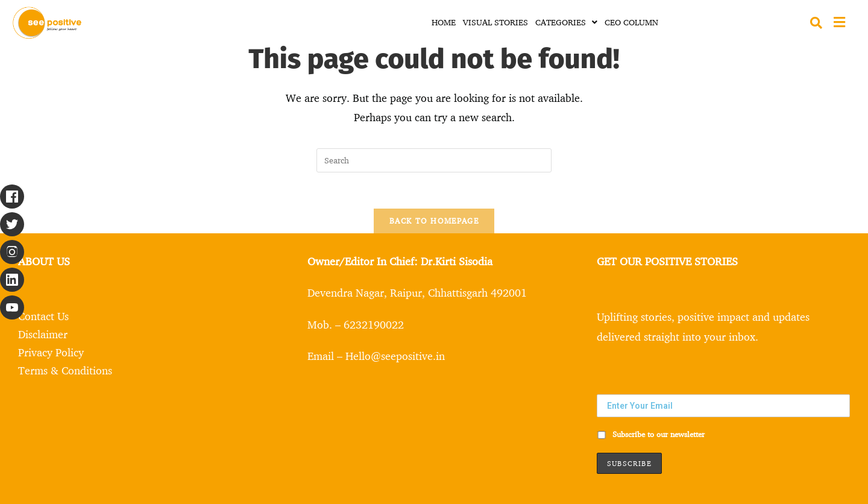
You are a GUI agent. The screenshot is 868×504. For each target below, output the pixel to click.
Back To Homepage (434, 221)
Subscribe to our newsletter (651, 434)
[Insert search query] (434, 160)
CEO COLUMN (631, 22)
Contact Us (43, 316)
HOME (444, 22)
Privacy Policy (51, 352)
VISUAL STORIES (495, 22)
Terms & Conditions (65, 370)
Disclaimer (43, 334)
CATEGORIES (566, 22)
